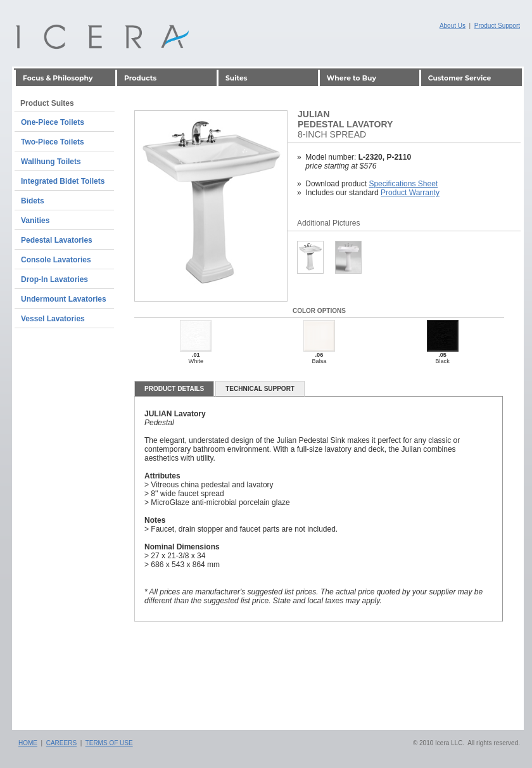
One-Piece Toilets (53, 122)
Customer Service (460, 78)
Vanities (35, 221)
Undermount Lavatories (64, 299)
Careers (61, 743)
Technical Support (260, 389)
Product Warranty (410, 193)
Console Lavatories (56, 260)
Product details (174, 389)
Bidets (33, 201)
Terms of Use (109, 743)
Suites (237, 78)
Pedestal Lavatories (57, 240)
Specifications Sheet (403, 184)
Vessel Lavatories (53, 319)
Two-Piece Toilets (53, 142)
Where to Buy (351, 78)
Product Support (497, 26)
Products (140, 78)
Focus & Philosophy (58, 78)
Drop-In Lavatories (54, 279)
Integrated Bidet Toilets (63, 181)
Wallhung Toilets (51, 162)
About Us (453, 26)
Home (28, 743)
